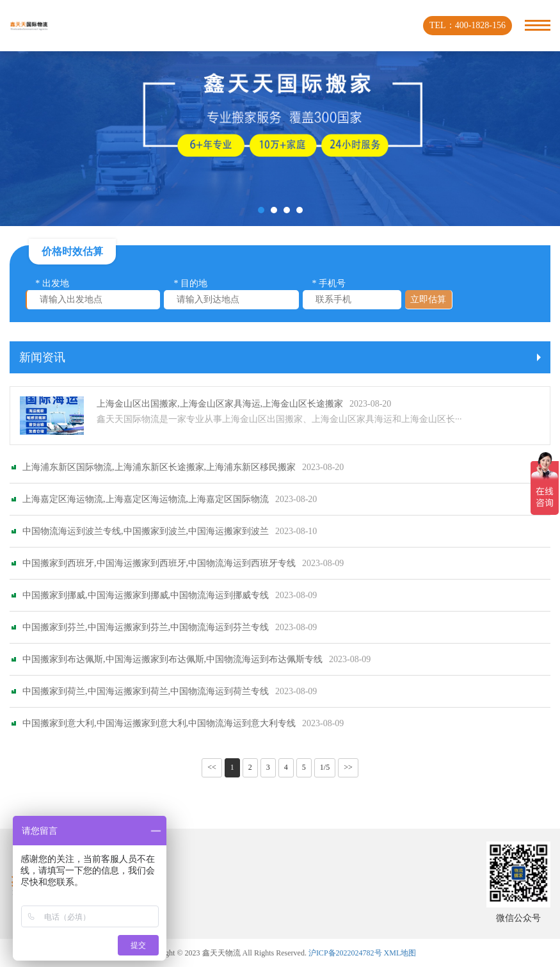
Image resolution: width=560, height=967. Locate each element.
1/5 (325, 767)
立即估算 (428, 299)
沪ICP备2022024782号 (345, 953)
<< (212, 767)
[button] (261, 210)
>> (348, 767)
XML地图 (400, 953)
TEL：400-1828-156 (468, 25)
